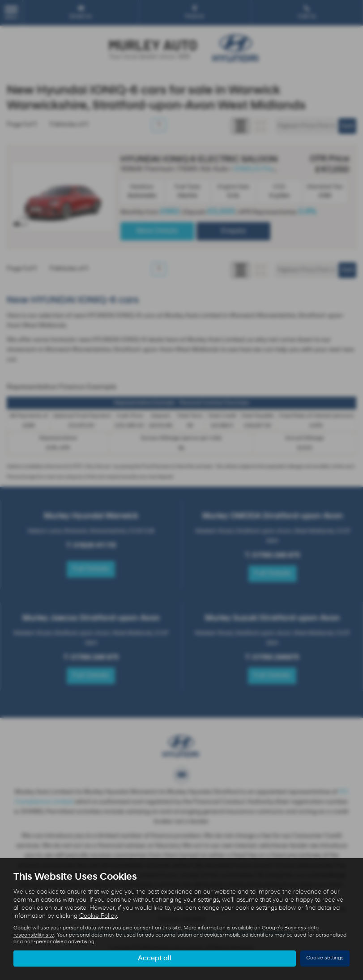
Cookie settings (325, 958)
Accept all (155, 958)
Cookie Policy (98, 916)
